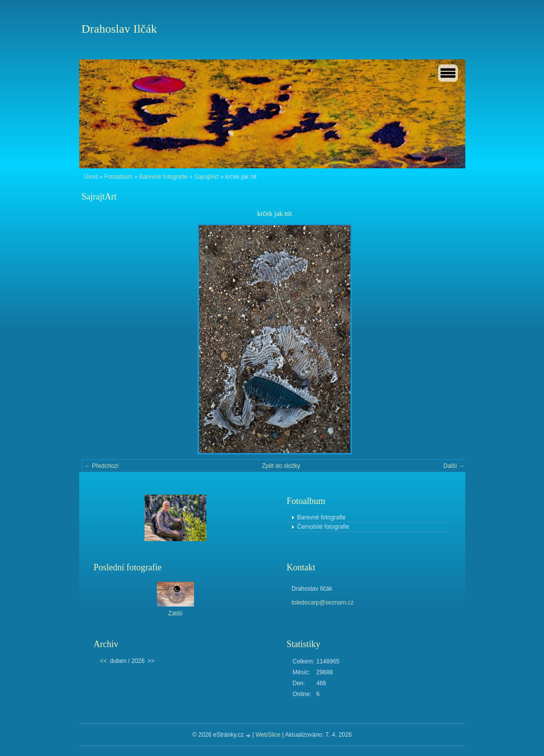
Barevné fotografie (163, 177)
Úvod (91, 177)
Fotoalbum (119, 177)
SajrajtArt (206, 177)
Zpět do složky (281, 466)
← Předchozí (102, 466)
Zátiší (175, 613)
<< (103, 661)
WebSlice (268, 735)
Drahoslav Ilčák (120, 29)
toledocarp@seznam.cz (323, 603)
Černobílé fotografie (323, 527)
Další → (454, 466)
